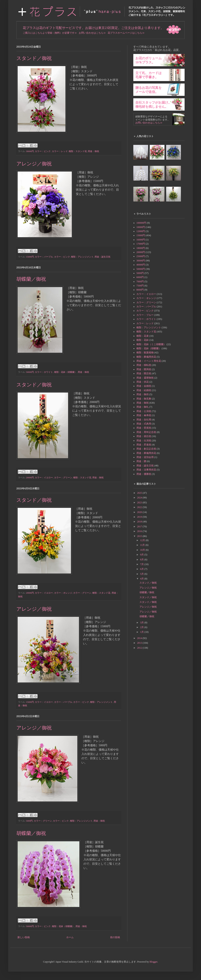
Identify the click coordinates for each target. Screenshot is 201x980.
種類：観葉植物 (145, 353)
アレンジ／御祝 (34, 164)
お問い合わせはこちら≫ (92, 33)
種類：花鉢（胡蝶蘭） (65, 372)
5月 (142, 574)
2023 (140, 503)
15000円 (30, 257)
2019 (140, 517)
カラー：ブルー (145, 315)
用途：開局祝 (144, 369)
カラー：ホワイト (44, 372)
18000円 (141, 248)
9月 (142, 555)
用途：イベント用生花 (149, 361)
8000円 (140, 290)
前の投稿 (115, 937)
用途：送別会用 (145, 457)
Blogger (153, 962)
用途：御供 (143, 394)
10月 (143, 550)
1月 (142, 632)
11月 (143, 545)
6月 (142, 569)
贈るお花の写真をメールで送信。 (148, 90)
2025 (140, 493)
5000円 (29, 821)
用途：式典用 (144, 424)
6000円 (140, 277)
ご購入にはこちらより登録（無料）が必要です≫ (50, 33)
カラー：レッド (60, 151)
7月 (142, 564)
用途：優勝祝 (144, 474)
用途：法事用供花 (146, 470)
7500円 (140, 286)
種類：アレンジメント (82, 257)
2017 (140, 527)
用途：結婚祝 (144, 390)
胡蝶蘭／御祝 (31, 279)
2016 (140, 531)
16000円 (141, 240)
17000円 (141, 244)
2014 (140, 638)
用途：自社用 (144, 420)
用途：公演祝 (144, 411)
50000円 (30, 372)
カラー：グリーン (63, 477)
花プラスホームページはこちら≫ (126, 33)
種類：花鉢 (143, 340)
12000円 (141, 231)
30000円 (30, 151)
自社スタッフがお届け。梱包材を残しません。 (153, 105)
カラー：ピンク (43, 151)
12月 (143, 540)
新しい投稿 (24, 937)
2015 (140, 536)
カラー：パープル (44, 257)
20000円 (30, 477)
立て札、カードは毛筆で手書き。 (148, 75)
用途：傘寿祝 (144, 415)
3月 (142, 623)
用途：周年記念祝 (146, 432)
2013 (140, 643)
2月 (142, 627)
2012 (140, 648)
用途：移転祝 (144, 365)
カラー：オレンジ (63, 593)
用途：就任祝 (144, 436)
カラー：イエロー (44, 477)
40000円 (141, 265)
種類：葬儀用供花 (146, 357)
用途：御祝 (93, 151)
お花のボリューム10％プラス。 (148, 60)
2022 (140, 507)
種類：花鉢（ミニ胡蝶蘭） (151, 344)
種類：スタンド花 (78, 151)
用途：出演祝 (144, 441)
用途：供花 (143, 382)
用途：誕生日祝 (102, 257)
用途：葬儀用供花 (146, 453)
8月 (142, 560)
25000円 (141, 256)
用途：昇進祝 (144, 445)
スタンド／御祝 (34, 58)
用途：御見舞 (144, 399)
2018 (140, 522)
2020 (140, 512)
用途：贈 (141, 461)
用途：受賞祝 (144, 428)
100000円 (141, 223)
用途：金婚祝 (144, 386)
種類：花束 (143, 336)
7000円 (140, 282)
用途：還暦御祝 (145, 378)
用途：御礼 (143, 407)
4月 (142, 579)
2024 (140, 498)
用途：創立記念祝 (146, 449)
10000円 (141, 227)
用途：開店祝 (144, 373)
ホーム (70, 937)
